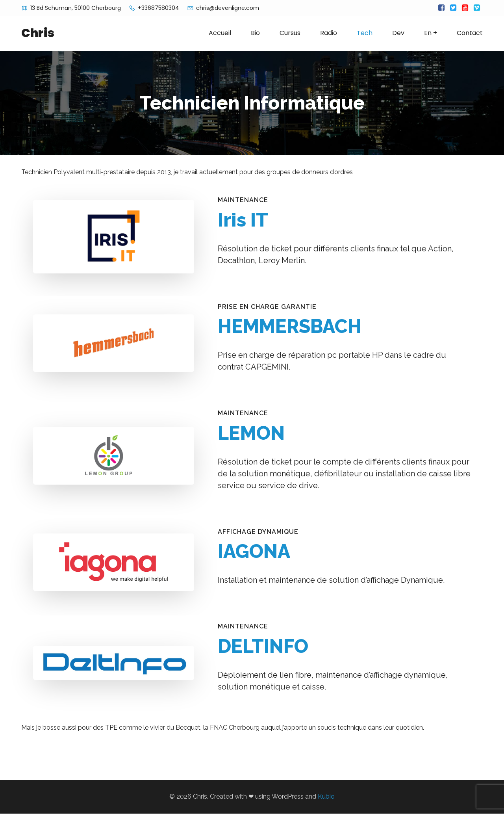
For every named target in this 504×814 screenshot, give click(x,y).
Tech (365, 33)
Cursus (290, 33)
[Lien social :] (441, 8)
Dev (398, 33)
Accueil (220, 33)
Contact (470, 33)
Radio (329, 33)
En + (431, 33)
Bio (255, 33)
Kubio (326, 797)
